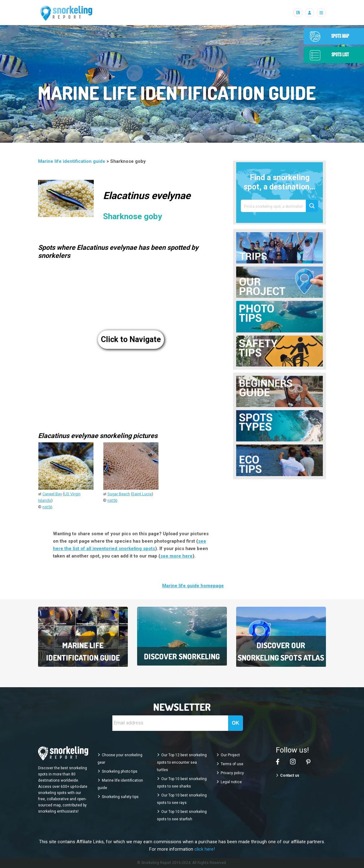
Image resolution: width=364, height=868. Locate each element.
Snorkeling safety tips (120, 797)
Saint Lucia (142, 494)
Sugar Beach (119, 494)
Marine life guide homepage (193, 586)
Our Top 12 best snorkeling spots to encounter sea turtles (182, 762)
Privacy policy (232, 773)
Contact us (290, 775)
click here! (205, 849)
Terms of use (232, 764)
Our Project (230, 755)
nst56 (47, 507)
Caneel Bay (52, 494)
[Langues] (298, 13)
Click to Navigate (131, 339)
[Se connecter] (310, 13)
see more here (176, 556)
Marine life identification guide (72, 161)
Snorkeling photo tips (120, 771)
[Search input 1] (274, 206)
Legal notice (231, 782)
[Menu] (321, 13)
